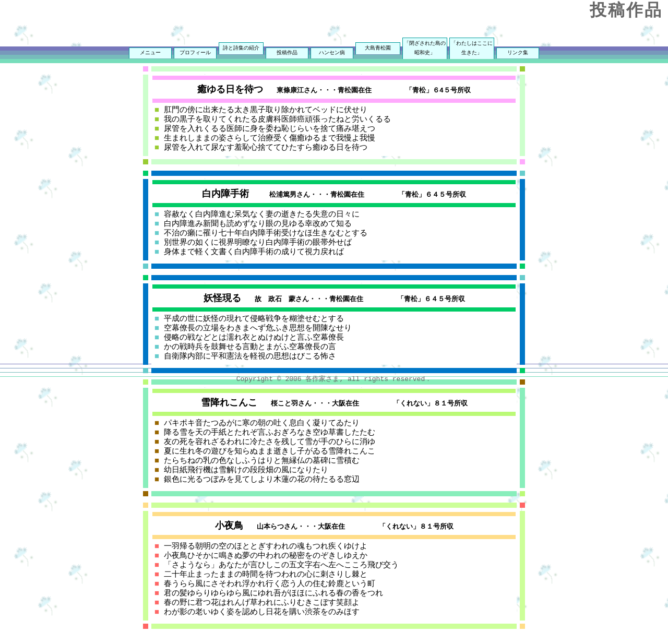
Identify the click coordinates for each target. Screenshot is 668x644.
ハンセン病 (332, 53)
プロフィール (195, 53)
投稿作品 (287, 53)
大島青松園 (378, 49)
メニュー (150, 53)
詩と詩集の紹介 (241, 49)
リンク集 (518, 53)
